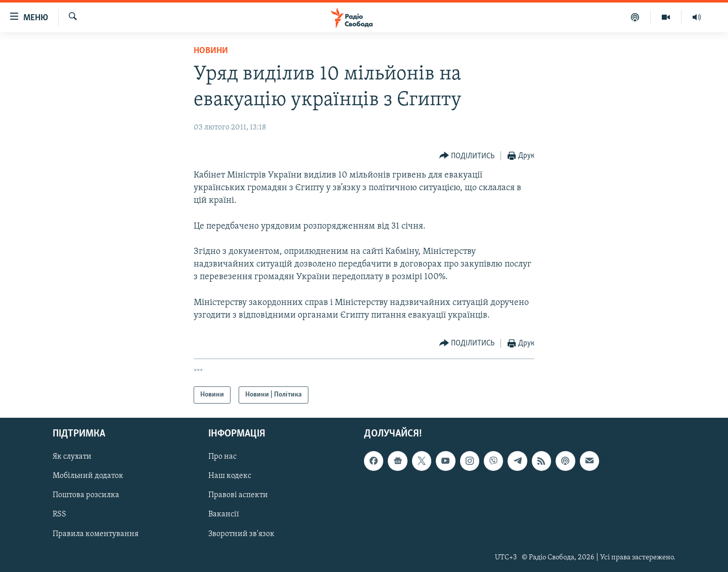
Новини (211, 51)
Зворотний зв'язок (241, 534)
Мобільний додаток (88, 476)
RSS (59, 515)
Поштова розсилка (86, 496)
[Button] (467, 156)
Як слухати (72, 457)
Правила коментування (96, 534)
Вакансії (224, 515)
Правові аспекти (238, 496)
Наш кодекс (230, 476)
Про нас (222, 457)
